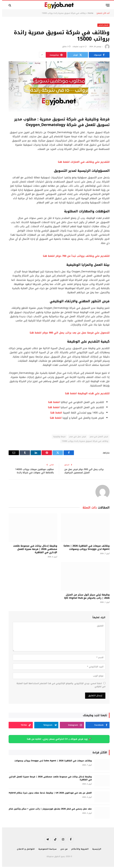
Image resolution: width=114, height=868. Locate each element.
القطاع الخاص (101, 25)
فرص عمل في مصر (75, 437)
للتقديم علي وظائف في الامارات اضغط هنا (82, 162)
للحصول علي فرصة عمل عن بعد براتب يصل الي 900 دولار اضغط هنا (68, 333)
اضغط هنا (52, 402)
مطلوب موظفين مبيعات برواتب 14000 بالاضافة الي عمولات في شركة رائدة (32, 471)
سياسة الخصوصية (45, 849)
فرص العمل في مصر (97, 437)
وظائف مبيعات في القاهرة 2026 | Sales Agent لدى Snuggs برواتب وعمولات (84, 548)
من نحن (62, 849)
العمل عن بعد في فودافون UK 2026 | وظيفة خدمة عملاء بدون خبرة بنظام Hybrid (48, 793)
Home (88, 13)
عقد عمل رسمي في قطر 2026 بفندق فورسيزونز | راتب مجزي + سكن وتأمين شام (48, 809)
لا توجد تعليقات (77, 47)
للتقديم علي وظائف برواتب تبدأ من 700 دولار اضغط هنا (74, 256)
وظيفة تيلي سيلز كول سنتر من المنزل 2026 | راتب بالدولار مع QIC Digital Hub (85, 596)
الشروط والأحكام (78, 849)
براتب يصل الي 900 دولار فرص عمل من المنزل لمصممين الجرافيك (82, 471)
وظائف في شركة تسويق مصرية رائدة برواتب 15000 (83, 441)
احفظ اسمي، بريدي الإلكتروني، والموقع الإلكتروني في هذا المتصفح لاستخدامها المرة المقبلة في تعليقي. (59, 685)
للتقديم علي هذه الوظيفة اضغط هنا (85, 393)
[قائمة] (106, 5)
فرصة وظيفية (57, 437)
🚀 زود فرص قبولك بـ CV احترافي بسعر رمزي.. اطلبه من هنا (57, 739)
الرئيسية (95, 849)
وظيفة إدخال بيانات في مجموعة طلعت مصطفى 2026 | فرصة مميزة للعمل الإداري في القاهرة (33, 549)
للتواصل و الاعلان (24, 849)
